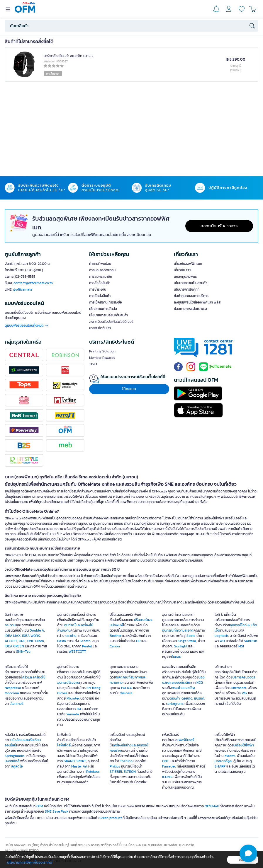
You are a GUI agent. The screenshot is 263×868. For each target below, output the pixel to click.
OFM (40, 806)
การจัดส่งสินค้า (100, 296)
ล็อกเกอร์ (17, 704)
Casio (61, 641)
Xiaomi (230, 756)
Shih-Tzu (23, 652)
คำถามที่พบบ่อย (100, 264)
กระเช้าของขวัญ (183, 688)
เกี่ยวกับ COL (183, 270)
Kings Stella (187, 641)
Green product (111, 818)
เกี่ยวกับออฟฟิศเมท (188, 264)
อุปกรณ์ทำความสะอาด (178, 630)
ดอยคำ (175, 698)
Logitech (221, 636)
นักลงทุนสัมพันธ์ (185, 277)
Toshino (126, 761)
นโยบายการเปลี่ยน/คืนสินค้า (108, 315)
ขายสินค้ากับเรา (100, 328)
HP (138, 641)
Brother (116, 636)
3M (79, 709)
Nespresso (13, 688)
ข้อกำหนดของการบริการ (191, 296)
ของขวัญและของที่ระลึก (183, 680)
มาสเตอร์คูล (223, 761)
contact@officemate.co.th (33, 283)
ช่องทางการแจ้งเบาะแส (190, 309)
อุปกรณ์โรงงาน (68, 683)
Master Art (79, 766)
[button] (248, 853)
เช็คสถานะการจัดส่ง (103, 309)
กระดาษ (10, 625)
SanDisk (250, 641)
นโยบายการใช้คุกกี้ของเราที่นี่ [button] (30, 862)
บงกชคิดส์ (12, 761)
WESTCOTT (77, 652)
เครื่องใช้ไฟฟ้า (244, 745)
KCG (200, 683)
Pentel (87, 646)
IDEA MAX (12, 636)
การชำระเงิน (98, 289)
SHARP (220, 766)
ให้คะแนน (129, 389)
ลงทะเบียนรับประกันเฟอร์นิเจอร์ (111, 322)
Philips (115, 766)
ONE (22, 641)
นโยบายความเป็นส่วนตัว (191, 283)
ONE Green (36, 641)
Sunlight (181, 646)
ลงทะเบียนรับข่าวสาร (219, 226)
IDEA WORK (31, 636)
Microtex (73, 698)
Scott (191, 636)
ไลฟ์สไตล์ (64, 745)
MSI (241, 646)
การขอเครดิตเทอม (102, 270)
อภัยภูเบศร (175, 704)
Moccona (12, 693)
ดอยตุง (187, 698)
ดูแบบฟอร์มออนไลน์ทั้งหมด (26, 325)
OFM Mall (212, 806)
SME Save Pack (57, 811)
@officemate (23, 289)
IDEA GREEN (14, 646)
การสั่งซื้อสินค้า (100, 283)
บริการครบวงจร (244, 677)
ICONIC (167, 777)
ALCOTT (11, 641)
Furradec (169, 766)
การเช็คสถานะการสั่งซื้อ (106, 302)
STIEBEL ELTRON (123, 772)
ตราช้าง (71, 636)
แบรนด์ (199, 698)
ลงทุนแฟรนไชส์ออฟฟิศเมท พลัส (197, 302)
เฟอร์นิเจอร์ (186, 740)
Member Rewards (102, 358)
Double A (37, 630)
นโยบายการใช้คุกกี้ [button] (187, 289)
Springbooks (15, 756)
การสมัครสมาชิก (101, 277)
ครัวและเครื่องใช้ (34, 677)
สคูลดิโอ (17, 766)
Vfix (244, 693)
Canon (115, 646)
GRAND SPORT (75, 761)
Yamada (73, 714)
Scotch (85, 641)
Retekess (93, 772)
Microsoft (239, 688)
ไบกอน (177, 657)
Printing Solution (102, 351)
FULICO (127, 688)
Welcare (126, 693)
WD (222, 641)
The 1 (93, 364)
